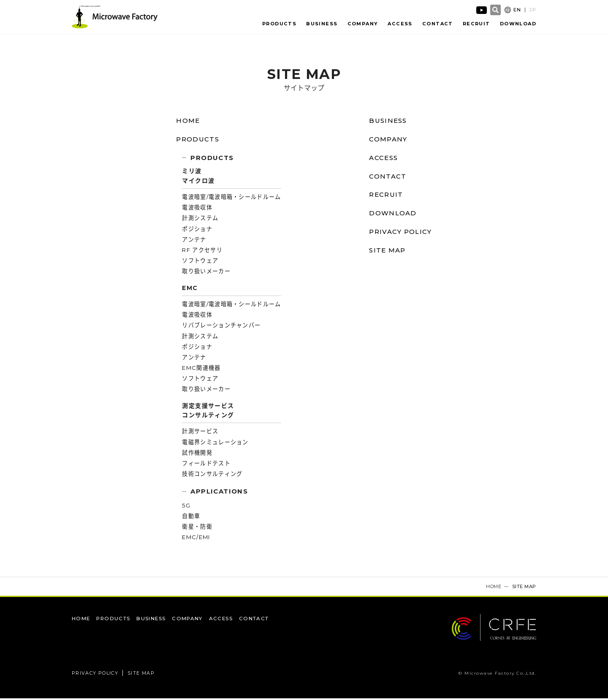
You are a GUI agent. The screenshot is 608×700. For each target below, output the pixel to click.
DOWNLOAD (518, 24)
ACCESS (402, 24)
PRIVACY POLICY (401, 234)
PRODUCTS (282, 24)
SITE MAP (387, 252)
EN (517, 10)
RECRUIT (477, 24)
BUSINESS (324, 24)
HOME (186, 123)
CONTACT (438, 24)
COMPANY (365, 24)
